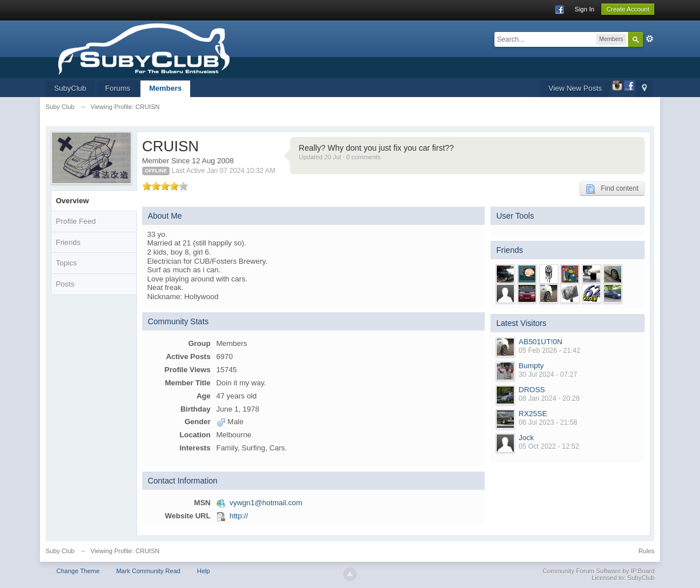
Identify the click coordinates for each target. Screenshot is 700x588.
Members (165, 88)
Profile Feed (76, 221)
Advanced (650, 39)
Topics (67, 263)
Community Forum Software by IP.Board (598, 571)
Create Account (628, 9)
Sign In (585, 9)
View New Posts (576, 88)
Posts (65, 284)
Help (204, 571)
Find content (612, 189)
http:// (239, 516)
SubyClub (70, 88)
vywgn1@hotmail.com (266, 503)
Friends (68, 242)
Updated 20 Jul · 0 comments (339, 157)
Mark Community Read (148, 571)
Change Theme (78, 571)
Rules (646, 551)
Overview (73, 201)
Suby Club (60, 551)
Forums (118, 88)
